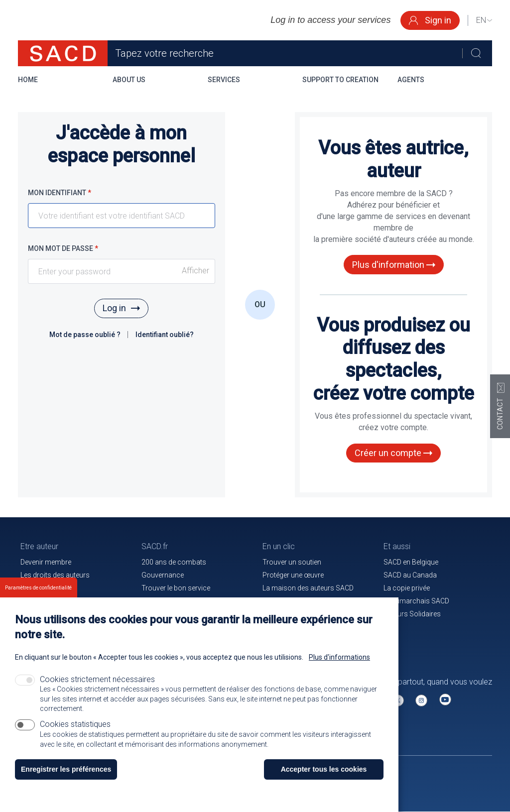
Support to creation (340, 80)
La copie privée (407, 588)
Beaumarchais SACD (416, 601)
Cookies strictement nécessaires (97, 679)
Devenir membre (46, 562)
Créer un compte (393, 453)
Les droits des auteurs (55, 575)
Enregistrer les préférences (66, 769)
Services (224, 80)
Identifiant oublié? (165, 335)
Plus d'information (394, 265)
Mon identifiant (60, 193)
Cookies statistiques (75, 724)
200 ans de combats (174, 562)
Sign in (430, 20)
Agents (411, 80)
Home (28, 80)
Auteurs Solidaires (412, 614)
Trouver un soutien (292, 562)
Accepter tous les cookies (324, 769)
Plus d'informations (339, 657)
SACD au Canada (410, 575)
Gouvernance (163, 575)
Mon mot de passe (63, 248)
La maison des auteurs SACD (308, 588)
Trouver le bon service (176, 588)
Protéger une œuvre (293, 575)
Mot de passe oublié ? (86, 335)
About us (129, 80)
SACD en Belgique (411, 562)
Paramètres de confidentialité (38, 588)
